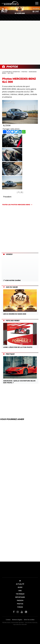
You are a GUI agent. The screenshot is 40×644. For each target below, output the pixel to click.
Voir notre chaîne (12, 280)
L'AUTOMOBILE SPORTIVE (11, 72)
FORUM (20, 607)
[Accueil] (20, 581)
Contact (8, 620)
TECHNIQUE (20, 594)
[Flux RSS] (26, 612)
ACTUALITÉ (20, 584)
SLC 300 (11, 73)
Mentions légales (17, 620)
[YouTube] (22, 612)
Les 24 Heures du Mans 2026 (20, 302)
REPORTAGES (20, 597)
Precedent (7, 197)
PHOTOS (24, 72)
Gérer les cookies (29, 620)
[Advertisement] (20, 43)
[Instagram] (18, 612)
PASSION (20, 600)
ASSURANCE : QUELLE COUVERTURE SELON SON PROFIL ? (20, 370)
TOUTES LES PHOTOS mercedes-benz (16, 205)
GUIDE (20, 587)
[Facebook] (14, 612)
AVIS (20, 591)
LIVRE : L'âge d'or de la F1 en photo (20, 336)
